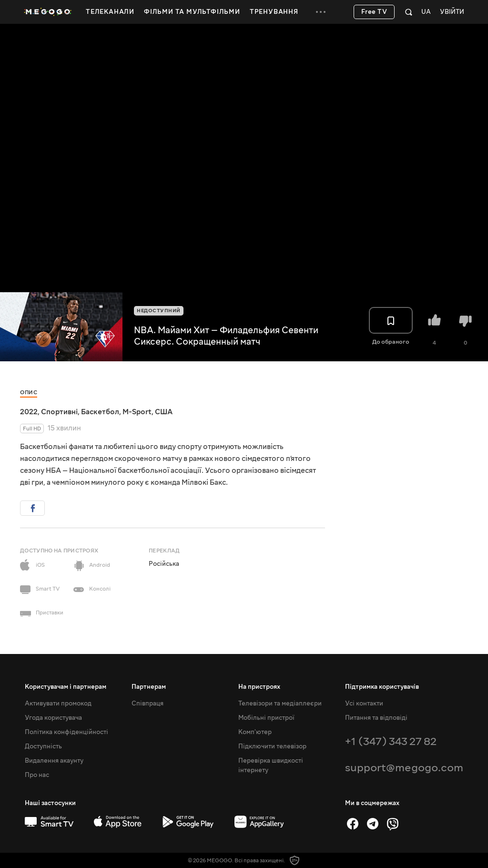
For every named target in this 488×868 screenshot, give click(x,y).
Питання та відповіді (376, 718)
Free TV (374, 12)
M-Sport (137, 412)
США (164, 412)
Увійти (452, 12)
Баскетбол (100, 412)
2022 (29, 412)
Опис (29, 393)
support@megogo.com (404, 768)
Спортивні (59, 412)
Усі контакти (364, 704)
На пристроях (259, 687)
